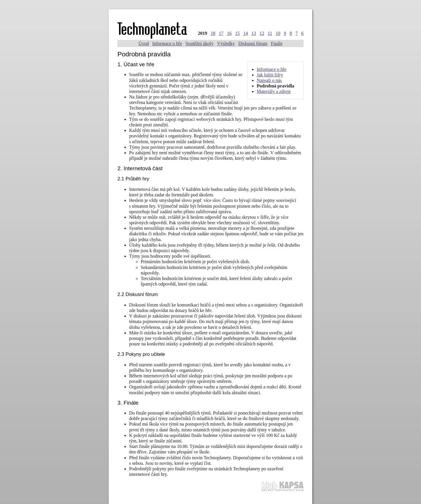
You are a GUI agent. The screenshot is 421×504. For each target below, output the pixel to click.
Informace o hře (167, 43)
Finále (277, 43)
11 (270, 33)
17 (221, 33)
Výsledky (226, 43)
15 (238, 33)
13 (254, 33)
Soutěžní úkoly (199, 43)
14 (246, 33)
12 (262, 33)
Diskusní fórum (253, 43)
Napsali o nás (269, 80)
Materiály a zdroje (274, 91)
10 (278, 33)
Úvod (144, 43)
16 (229, 33)
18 (213, 33)
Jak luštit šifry (270, 75)
